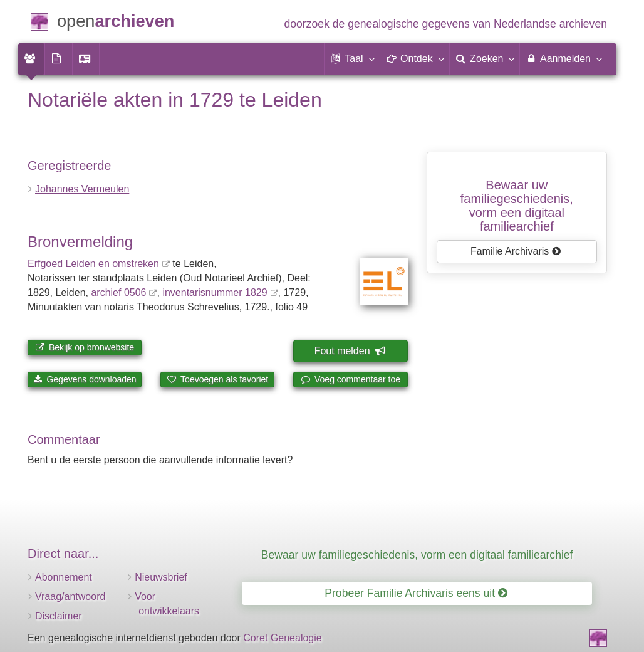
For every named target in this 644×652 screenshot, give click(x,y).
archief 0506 (118, 292)
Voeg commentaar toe (351, 379)
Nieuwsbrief (161, 577)
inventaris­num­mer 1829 (215, 292)
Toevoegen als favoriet (217, 379)
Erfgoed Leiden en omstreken (93, 264)
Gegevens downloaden (85, 379)
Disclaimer (59, 616)
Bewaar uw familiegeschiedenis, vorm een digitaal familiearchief (417, 555)
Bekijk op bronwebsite (85, 347)
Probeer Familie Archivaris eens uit (416, 593)
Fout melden (350, 351)
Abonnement (64, 577)
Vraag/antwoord (70, 597)
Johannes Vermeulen (82, 189)
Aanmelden (563, 58)
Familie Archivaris (516, 251)
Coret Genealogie (282, 638)
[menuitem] (31, 59)
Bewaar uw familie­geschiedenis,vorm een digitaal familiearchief (517, 206)
